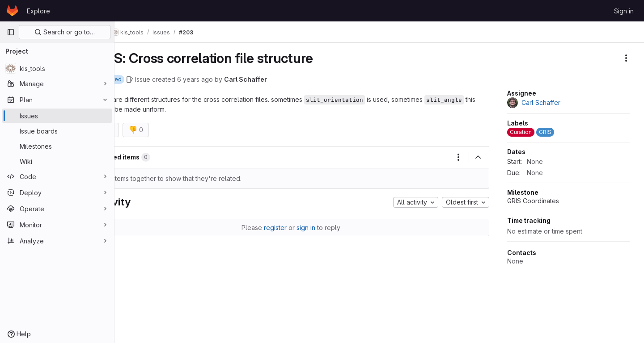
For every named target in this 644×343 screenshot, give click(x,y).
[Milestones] (57, 146)
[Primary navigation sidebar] (11, 32)
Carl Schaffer (278, 79)
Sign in (624, 11)
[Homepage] (12, 11)
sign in (322, 228)
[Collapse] (478, 158)
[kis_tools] (57, 68)
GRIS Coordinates (533, 201)
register (292, 228)
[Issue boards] (57, 131)
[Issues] (57, 116)
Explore (38, 11)
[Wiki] (57, 161)
